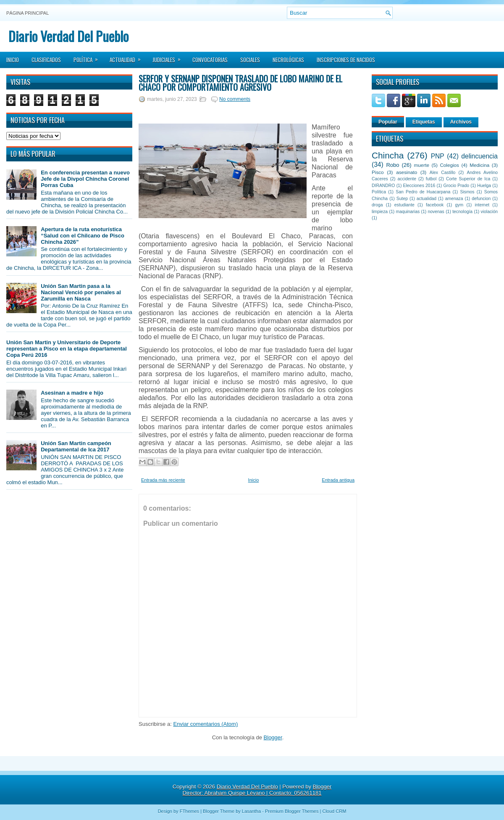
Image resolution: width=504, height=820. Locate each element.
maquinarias (408, 212)
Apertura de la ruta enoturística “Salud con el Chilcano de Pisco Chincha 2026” (83, 236)
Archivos (461, 122)
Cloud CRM (334, 811)
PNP (438, 156)
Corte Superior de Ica (468, 179)
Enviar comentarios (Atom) (205, 724)
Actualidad (128, 57)
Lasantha (251, 811)
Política (88, 57)
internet (482, 205)
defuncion (481, 199)
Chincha (388, 155)
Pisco (378, 172)
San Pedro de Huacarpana (423, 192)
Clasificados (46, 60)
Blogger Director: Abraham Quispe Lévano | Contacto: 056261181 (257, 790)
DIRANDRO (383, 186)
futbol (431, 179)
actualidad (427, 199)
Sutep (402, 199)
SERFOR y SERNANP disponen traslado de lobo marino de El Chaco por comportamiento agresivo (240, 83)
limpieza (380, 212)
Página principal (28, 13)
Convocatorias (210, 60)
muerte (422, 165)
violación (489, 212)
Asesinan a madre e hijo (72, 393)
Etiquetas (424, 122)
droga (377, 205)
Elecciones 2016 (419, 186)
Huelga (484, 186)
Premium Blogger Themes (292, 811)
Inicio (13, 60)
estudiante (404, 205)
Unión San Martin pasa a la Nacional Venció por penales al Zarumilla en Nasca (81, 292)
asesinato (407, 172)
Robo (392, 165)
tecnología (462, 212)
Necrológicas (288, 60)
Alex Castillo (443, 173)
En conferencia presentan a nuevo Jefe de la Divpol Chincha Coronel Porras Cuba (85, 179)
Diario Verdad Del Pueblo (68, 36)
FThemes (189, 811)
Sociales (250, 60)
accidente (407, 179)
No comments (235, 99)
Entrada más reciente (163, 480)
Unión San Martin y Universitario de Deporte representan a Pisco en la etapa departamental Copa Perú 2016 (67, 349)
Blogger (273, 737)
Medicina (479, 165)
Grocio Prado (456, 186)
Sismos (467, 192)
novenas (436, 212)
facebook (435, 205)
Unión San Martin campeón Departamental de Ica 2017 (76, 446)
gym (459, 205)
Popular (388, 122)
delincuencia (479, 156)
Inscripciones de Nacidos (346, 60)
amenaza (454, 199)
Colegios (449, 165)
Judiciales (169, 57)
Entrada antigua (338, 480)
